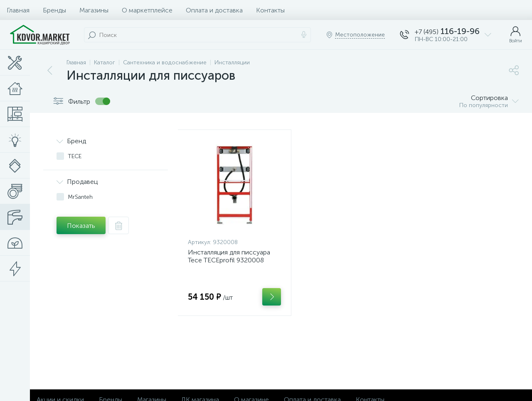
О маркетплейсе (147, 10)
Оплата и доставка (214, 10)
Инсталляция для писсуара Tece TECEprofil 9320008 (229, 256)
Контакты (270, 10)
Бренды (54, 10)
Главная (18, 10)
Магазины (94, 10)
